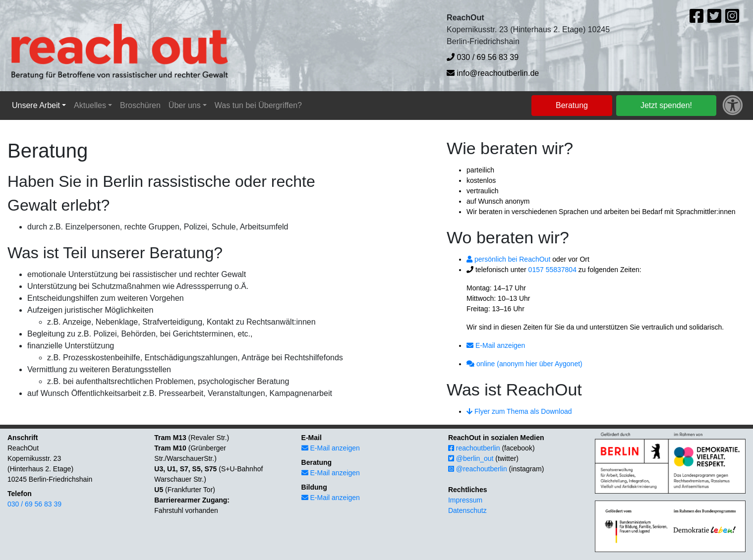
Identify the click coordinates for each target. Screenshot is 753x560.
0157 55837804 (552, 270)
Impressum (465, 500)
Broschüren (140, 105)
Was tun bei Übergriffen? (258, 105)
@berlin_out (471, 458)
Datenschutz (467, 510)
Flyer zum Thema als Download (519, 411)
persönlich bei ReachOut (508, 259)
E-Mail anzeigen (496, 345)
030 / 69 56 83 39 (483, 57)
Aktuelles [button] (90, 105)
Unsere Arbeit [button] (36, 105)
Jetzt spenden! (666, 105)
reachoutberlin (474, 448)
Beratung (572, 105)
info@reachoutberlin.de (493, 73)
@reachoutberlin (478, 469)
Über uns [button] (185, 105)
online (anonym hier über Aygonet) (524, 364)
